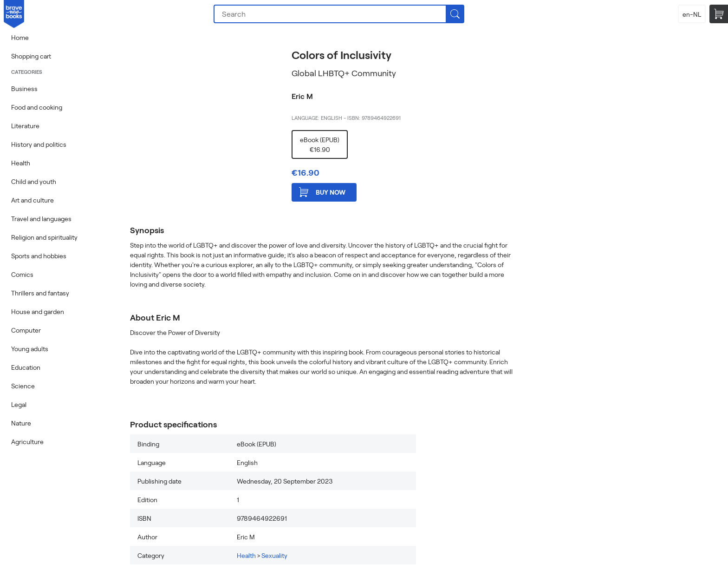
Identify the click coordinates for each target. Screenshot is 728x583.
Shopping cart (31, 56)
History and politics (39, 144)
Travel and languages (41, 219)
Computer (26, 330)
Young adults (30, 349)
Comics (22, 274)
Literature (25, 126)
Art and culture (32, 200)
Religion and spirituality (44, 237)
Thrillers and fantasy (40, 293)
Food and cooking (37, 107)
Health (21, 163)
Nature (21, 423)
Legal (19, 404)
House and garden (38, 311)
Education (26, 367)
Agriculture (27, 442)
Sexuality (274, 555)
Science (23, 386)
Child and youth (34, 181)
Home (20, 37)
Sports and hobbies (39, 256)
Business (24, 88)
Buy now (322, 192)
